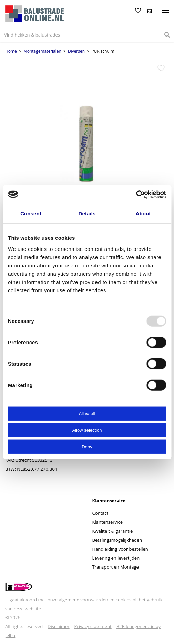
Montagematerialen (42, 51)
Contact (100, 513)
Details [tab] (87, 213)
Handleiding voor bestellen (120, 549)
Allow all (87, 413)
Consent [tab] (31, 213)
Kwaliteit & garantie (113, 531)
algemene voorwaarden (83, 600)
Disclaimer (59, 626)
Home (11, 51)
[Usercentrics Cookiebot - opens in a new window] (136, 194)
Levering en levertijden (116, 558)
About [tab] (143, 213)
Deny (87, 446)
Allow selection (87, 430)
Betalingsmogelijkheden (117, 540)
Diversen (76, 51)
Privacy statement (93, 626)
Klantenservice (108, 522)
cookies (124, 600)
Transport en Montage (116, 567)
